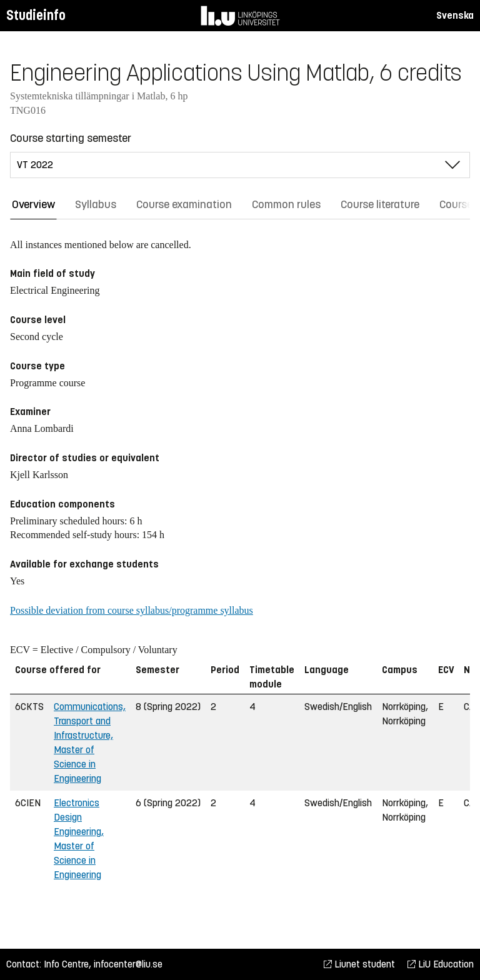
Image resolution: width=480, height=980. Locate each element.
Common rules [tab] (286, 204)
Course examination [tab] (184, 204)
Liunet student (359, 964)
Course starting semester (71, 138)
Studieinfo (36, 15)
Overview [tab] (33, 204)
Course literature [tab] (380, 204)
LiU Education (441, 964)
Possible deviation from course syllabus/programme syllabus (132, 610)
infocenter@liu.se (128, 964)
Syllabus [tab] (96, 204)
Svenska (455, 15)
